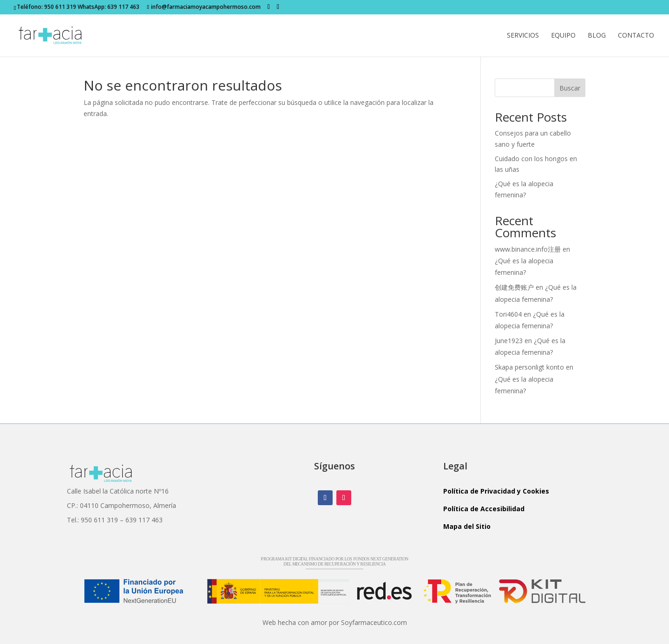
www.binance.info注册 (528, 249)
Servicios (523, 36)
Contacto (636, 36)
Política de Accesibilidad (484, 509)
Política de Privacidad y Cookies (496, 491)
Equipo (563, 36)
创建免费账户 (514, 287)
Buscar (570, 88)
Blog (597, 36)
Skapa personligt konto (529, 367)
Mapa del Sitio (467, 526)
